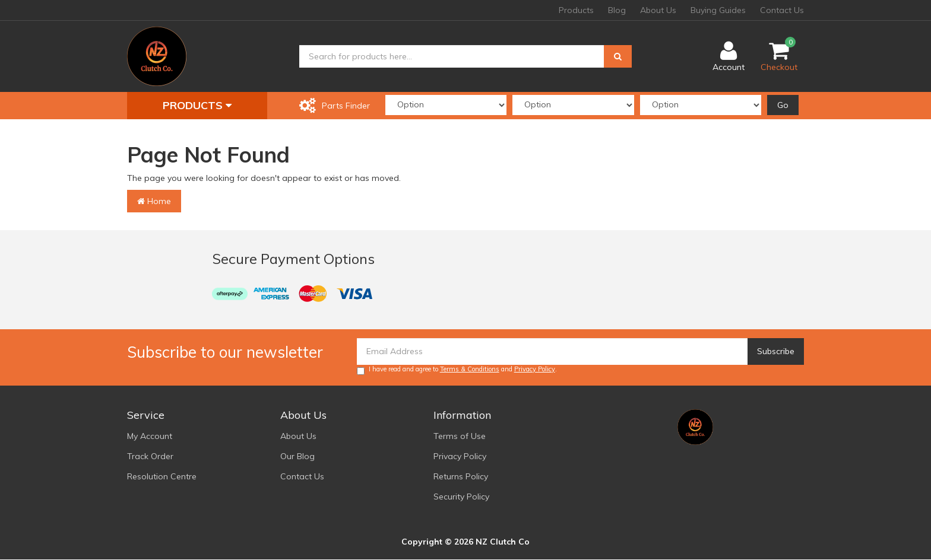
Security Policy (461, 497)
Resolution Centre (162, 476)
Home (154, 201)
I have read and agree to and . (457, 370)
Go (783, 105)
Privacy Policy (535, 369)
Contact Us (782, 10)
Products (576, 10)
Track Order (150, 456)
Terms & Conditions (470, 369)
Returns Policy (461, 476)
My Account (150, 436)
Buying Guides (718, 10)
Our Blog (297, 456)
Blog (617, 10)
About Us (658, 10)
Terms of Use (460, 436)
